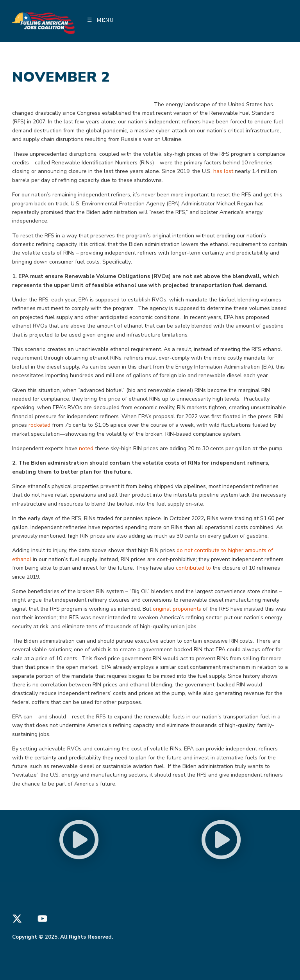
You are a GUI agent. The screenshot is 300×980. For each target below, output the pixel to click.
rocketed (39, 425)
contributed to (193, 568)
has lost (223, 171)
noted (86, 448)
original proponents (177, 609)
